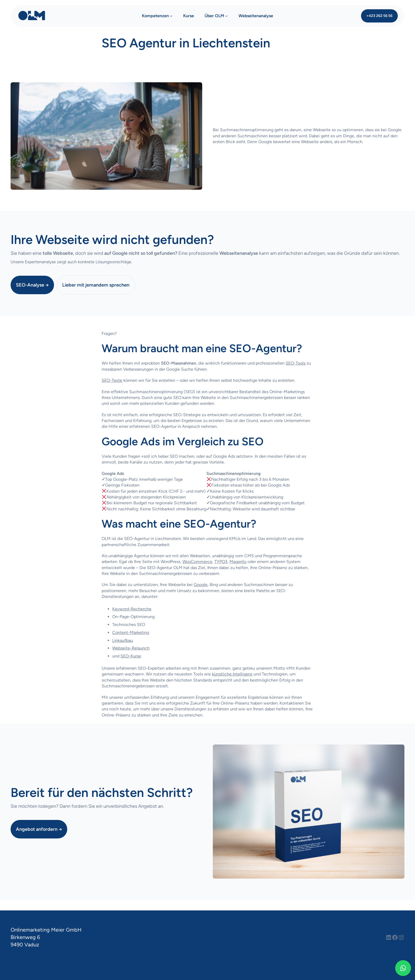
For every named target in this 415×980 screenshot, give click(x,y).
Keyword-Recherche (132, 609)
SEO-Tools (296, 363)
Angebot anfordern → (39, 829)
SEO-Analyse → (32, 285)
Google (201, 585)
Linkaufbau (123, 640)
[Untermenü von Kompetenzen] (171, 16)
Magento (238, 562)
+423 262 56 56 (379, 16)
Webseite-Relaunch (131, 648)
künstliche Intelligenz (232, 674)
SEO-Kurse (131, 656)
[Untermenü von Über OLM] (227, 16)
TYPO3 (221, 562)
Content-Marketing (131, 632)
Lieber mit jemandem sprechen (96, 285)
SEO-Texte (112, 380)
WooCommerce (197, 562)
